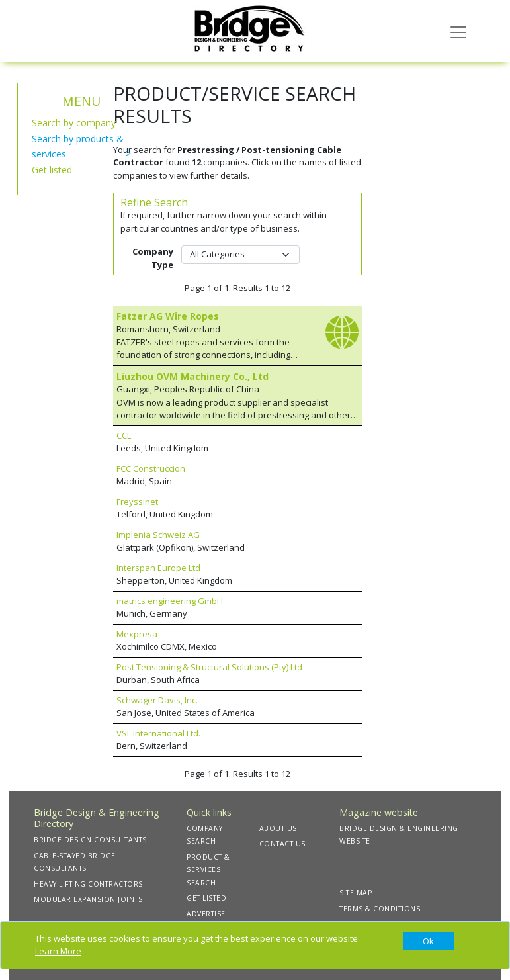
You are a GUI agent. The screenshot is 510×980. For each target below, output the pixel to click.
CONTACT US (282, 844)
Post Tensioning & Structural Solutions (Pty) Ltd (209, 667)
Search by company (74, 123)
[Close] (429, 942)
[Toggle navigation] (458, 31)
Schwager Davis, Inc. (157, 700)
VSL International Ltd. (158, 733)
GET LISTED (206, 898)
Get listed (52, 170)
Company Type (153, 258)
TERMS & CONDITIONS (380, 909)
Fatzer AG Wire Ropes (168, 316)
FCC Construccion (151, 468)
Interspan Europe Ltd (158, 568)
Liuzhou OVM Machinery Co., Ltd (192, 376)
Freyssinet (137, 502)
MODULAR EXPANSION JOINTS (88, 899)
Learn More (58, 951)
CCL (124, 435)
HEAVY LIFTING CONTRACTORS (88, 884)
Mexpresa (137, 634)
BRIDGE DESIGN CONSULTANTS (90, 840)
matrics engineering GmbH (170, 601)
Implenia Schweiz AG (158, 535)
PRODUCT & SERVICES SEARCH (208, 870)
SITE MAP (356, 893)
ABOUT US (278, 828)
